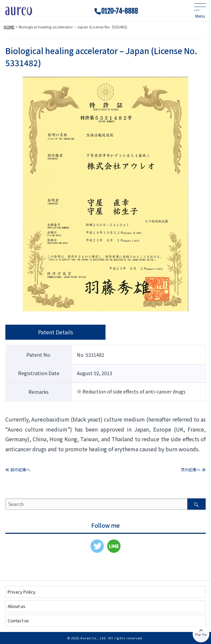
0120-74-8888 (120, 11)
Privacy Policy (22, 592)
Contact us (18, 620)
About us (17, 606)
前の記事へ (18, 469)
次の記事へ (193, 469)
